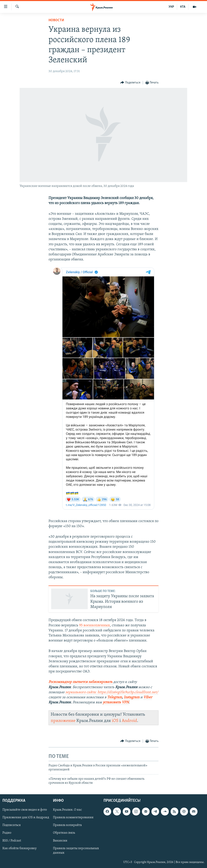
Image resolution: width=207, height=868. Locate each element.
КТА (183, 7)
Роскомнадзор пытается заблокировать (80, 682)
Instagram (132, 697)
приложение (63, 721)
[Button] (130, 83)
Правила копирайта (67, 825)
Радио (7, 833)
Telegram (115, 697)
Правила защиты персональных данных (76, 851)
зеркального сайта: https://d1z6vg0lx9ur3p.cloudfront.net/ (112, 692)
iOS (115, 721)
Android (129, 721)
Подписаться (12, 825)
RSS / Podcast (12, 841)
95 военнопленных (95, 625)
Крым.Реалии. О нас (67, 810)
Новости (56, 20)
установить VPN (116, 702)
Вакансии (60, 841)
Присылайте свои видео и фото (25, 810)
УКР (171, 7)
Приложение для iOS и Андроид (26, 818)
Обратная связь (64, 833)
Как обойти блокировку (20, 848)
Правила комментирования (73, 818)
